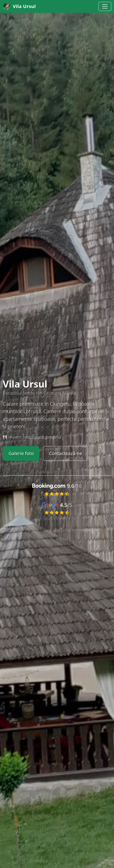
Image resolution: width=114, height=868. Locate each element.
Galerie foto (21, 453)
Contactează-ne (65, 453)
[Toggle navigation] (105, 6)
